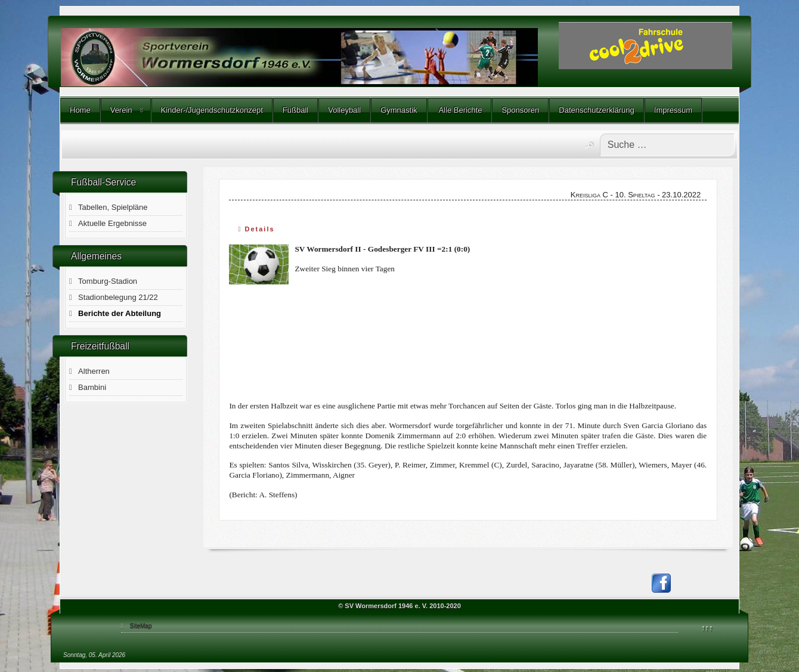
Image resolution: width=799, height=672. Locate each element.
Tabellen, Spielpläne (113, 207)
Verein (121, 110)
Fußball (295, 110)
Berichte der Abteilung (120, 313)
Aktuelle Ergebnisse (112, 223)
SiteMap (141, 626)
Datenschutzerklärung (596, 110)
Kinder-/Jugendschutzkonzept (212, 110)
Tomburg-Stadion (108, 281)
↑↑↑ (707, 628)
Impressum (673, 110)
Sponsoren (520, 110)
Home (80, 110)
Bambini (92, 387)
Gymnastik (399, 110)
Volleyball (344, 110)
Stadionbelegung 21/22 (118, 297)
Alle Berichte (460, 110)
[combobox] (667, 145)
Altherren (94, 371)
